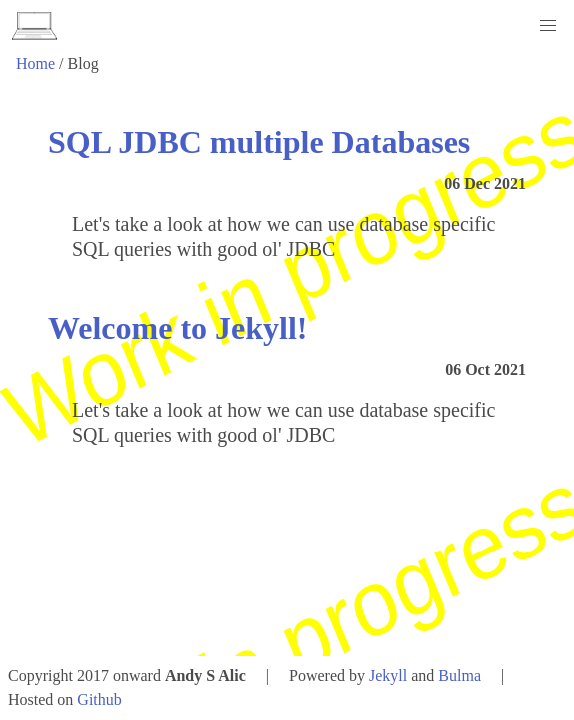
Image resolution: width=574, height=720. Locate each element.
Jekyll (388, 675)
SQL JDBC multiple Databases (259, 142)
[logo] (34, 26)
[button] (548, 26)
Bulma (459, 675)
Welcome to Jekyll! (177, 328)
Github (99, 699)
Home (35, 63)
